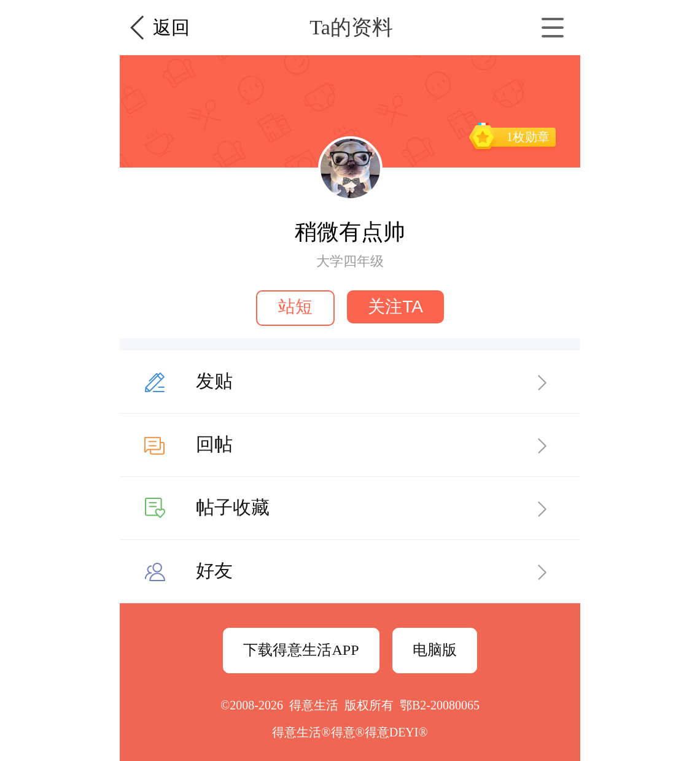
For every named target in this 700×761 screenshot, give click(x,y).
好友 (214, 570)
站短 (295, 307)
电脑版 (435, 650)
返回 (171, 27)
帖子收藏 (233, 507)
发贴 (214, 381)
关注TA (395, 307)
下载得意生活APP (301, 650)
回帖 (214, 444)
